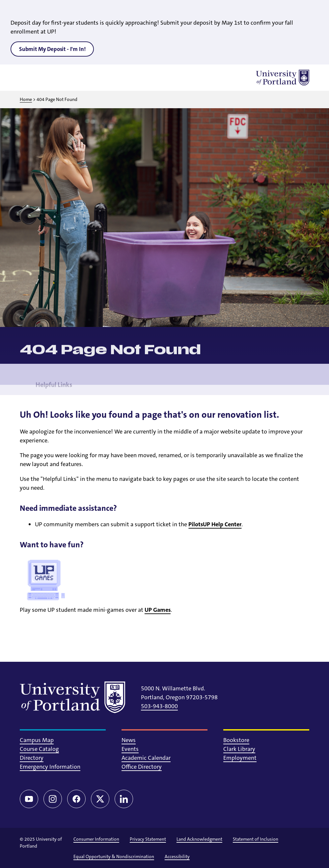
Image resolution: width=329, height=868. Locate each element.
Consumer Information (96, 839)
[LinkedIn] (124, 799)
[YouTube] (29, 799)
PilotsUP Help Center (215, 524)
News (129, 740)
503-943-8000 (159, 706)
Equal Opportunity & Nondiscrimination (114, 856)
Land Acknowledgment (199, 839)
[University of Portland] (283, 78)
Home (26, 99)
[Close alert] (316, 10)
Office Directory (142, 767)
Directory (32, 758)
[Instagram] (53, 799)
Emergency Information (50, 767)
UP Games (158, 610)
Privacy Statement (148, 839)
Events (130, 749)
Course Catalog (39, 749)
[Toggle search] (45, 78)
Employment (240, 758)
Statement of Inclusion (256, 839)
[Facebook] (76, 799)
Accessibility (177, 856)
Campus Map (37, 740)
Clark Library (239, 749)
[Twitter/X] (100, 799)
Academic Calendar (146, 758)
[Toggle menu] (28, 78)
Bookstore (236, 740)
